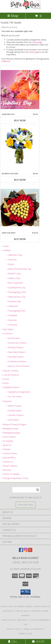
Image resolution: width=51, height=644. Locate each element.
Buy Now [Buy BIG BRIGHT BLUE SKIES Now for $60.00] (20, 180)
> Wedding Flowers (10, 429)
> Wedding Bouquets (11, 433)
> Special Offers (9, 458)
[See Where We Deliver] (26, 505)
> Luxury (5, 379)
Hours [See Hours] (38, 641)
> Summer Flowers (15, 415)
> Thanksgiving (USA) (16, 311)
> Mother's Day (14, 274)
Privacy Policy (14, 629)
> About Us (6, 445)
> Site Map (6, 470)
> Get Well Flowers (15, 357)
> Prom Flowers (9, 437)
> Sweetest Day (14, 301)
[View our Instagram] (26, 551)
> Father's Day (13, 278)
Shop (13, 16)
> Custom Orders (9, 453)
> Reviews (6, 449)
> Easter (10, 264)
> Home (5, 246)
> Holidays (6, 250)
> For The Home (14, 397)
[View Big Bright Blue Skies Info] (20, 146)
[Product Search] (26, 490)
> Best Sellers (8, 329)
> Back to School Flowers (18, 366)
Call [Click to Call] (13, 641)
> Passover (12, 260)
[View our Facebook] (21, 551)
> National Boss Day (16, 297)
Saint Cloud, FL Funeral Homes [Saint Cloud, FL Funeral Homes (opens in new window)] (17, 606)
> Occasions (7, 333)
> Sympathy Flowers (10, 387)
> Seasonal (6, 401)
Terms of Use (26, 634)
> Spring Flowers (14, 411)
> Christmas (12, 325)
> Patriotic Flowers (10, 371)
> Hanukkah (12, 315)
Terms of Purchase (33, 629)
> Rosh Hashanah (15, 283)
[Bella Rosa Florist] (26, 9)
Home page (37, 42)
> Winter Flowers (14, 406)
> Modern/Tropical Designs (14, 424)
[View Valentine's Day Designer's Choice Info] (20, 89)
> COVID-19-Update (10, 474)
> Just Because (13, 338)
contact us (6, 61)
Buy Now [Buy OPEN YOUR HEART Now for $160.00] (20, 239)
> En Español (7, 441)
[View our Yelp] (30, 551)
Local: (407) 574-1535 (26, 562)
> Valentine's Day (14, 255)
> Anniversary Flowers (17, 343)
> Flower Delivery (9, 466)
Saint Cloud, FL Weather (14, 620)
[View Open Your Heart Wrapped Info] (20, 208)
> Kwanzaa (12, 320)
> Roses (5, 383)
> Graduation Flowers (16, 361)
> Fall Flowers (13, 420)
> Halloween (12, 306)
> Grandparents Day (16, 287)
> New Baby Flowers (16, 352)
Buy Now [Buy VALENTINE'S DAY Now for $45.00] (20, 120)
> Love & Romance (10, 375)
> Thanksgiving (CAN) (16, 292)
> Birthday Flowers (15, 347)
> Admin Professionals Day (19, 269)
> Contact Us (7, 462)
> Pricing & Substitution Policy (15, 478)
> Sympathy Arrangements (18, 392)
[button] (25, 592)
